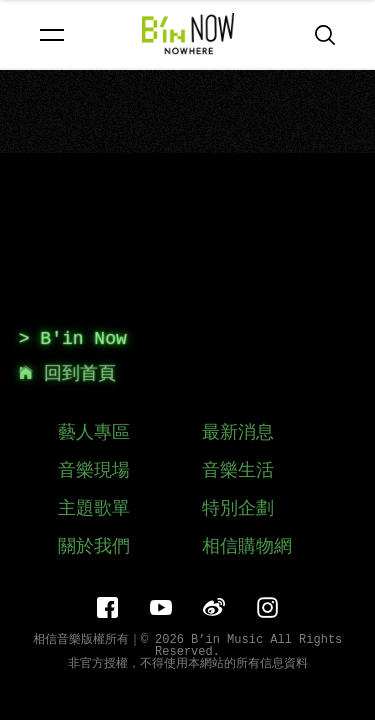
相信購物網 (247, 547)
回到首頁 (67, 374)
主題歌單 (94, 509)
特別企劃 (238, 509)
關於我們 (94, 547)
